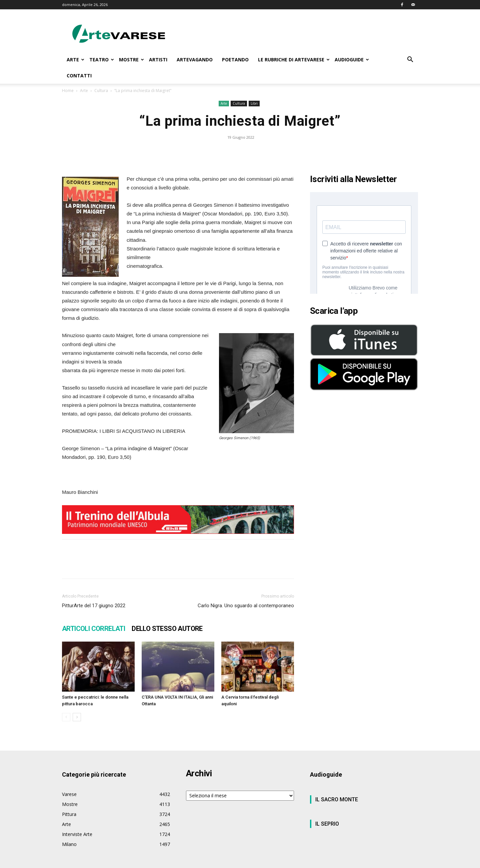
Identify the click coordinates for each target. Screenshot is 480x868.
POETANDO (235, 60)
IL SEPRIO (327, 808)
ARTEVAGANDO (195, 60)
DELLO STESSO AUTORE (167, 613)
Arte (224, 87)
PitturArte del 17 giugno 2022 (94, 590)
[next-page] (77, 701)
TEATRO (102, 60)
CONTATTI (79, 76)
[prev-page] (66, 701)
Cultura (239, 87)
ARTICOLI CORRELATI (93, 613)
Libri (254, 87)
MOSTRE (131, 60)
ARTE (75, 60)
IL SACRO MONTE (337, 783)
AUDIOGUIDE (352, 60)
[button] (410, 60)
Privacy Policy (339, 862)
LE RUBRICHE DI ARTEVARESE (294, 60)
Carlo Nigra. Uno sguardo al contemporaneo (246, 590)
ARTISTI (158, 60)
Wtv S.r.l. (111, 862)
